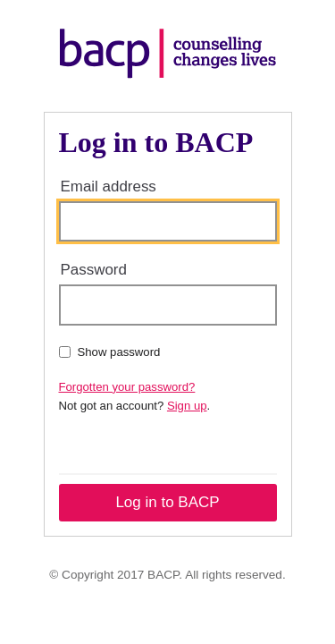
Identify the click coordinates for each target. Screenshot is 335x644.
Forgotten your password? (127, 387)
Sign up (187, 406)
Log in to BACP (167, 502)
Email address (109, 186)
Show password (110, 352)
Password (94, 270)
